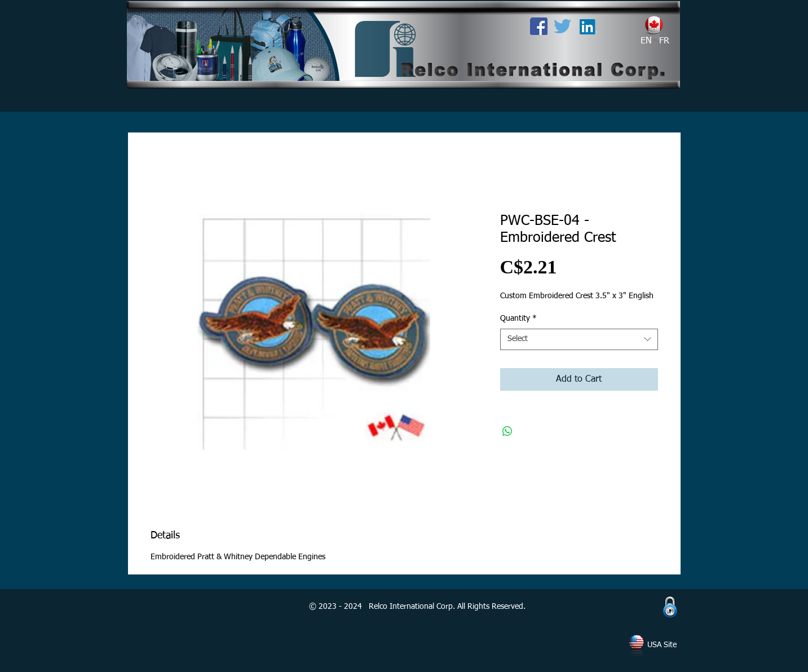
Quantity (518, 319)
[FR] (664, 41)
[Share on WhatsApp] (507, 431)
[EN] (646, 41)
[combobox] (579, 339)
